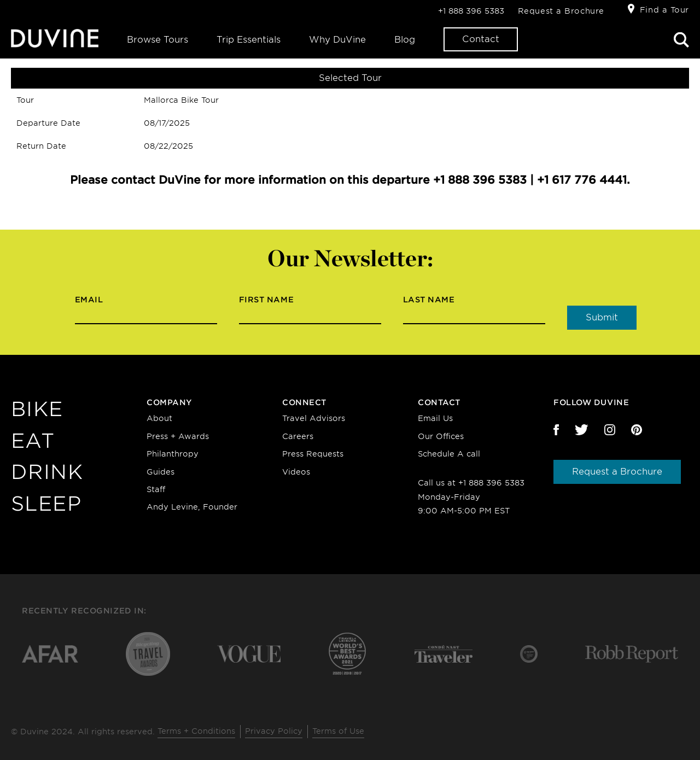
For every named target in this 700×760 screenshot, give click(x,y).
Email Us (435, 418)
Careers (298, 436)
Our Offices (441, 436)
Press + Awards (178, 436)
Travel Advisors (314, 418)
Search (681, 40)
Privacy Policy (274, 731)
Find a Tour (664, 10)
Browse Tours (157, 40)
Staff (156, 489)
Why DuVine (337, 40)
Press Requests (313, 454)
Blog (405, 40)
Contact (481, 39)
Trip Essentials (249, 40)
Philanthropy (173, 454)
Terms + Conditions (196, 731)
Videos (296, 472)
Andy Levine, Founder (192, 507)
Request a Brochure (561, 11)
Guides (161, 472)
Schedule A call (449, 454)
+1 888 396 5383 (471, 11)
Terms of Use (338, 731)
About (159, 418)
